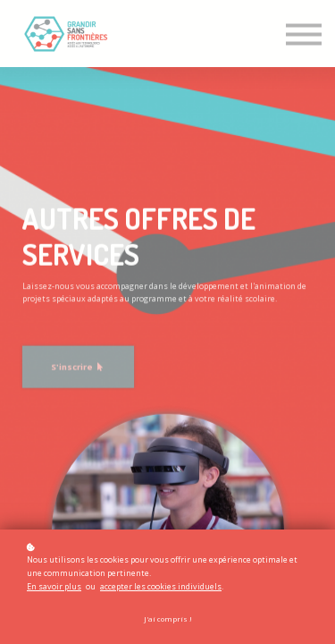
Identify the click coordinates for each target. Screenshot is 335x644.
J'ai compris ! (168, 619)
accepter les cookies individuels (161, 586)
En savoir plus (54, 586)
